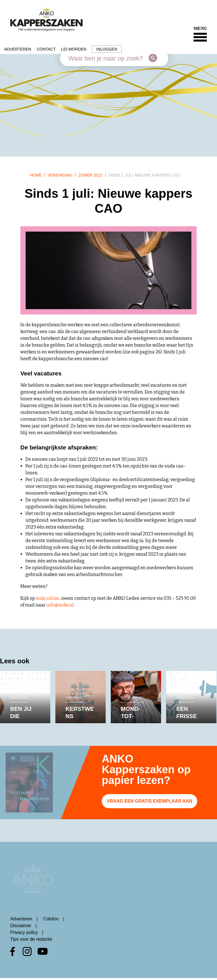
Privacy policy (24, 932)
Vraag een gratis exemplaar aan (149, 801)
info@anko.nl (60, 605)
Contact (46, 49)
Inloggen (107, 49)
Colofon (51, 919)
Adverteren (18, 49)
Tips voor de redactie (31, 939)
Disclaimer (21, 926)
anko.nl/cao (48, 598)
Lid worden (74, 49)
